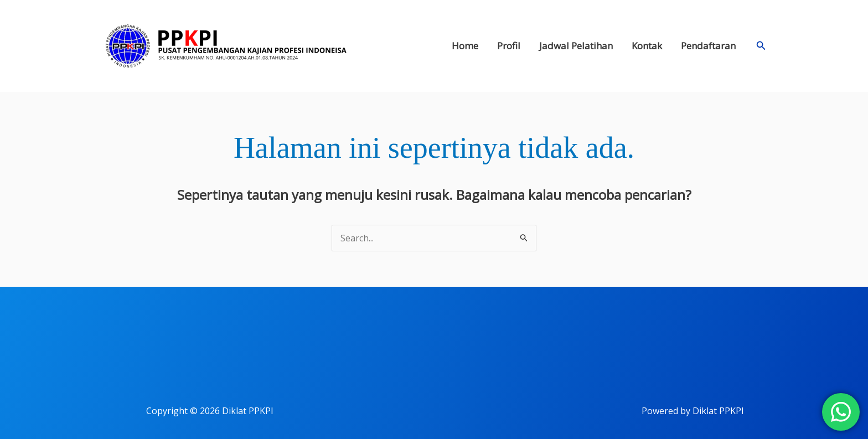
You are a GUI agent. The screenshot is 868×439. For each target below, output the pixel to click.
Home (465, 46)
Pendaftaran (708, 46)
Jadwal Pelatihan (576, 46)
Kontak (647, 46)
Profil (509, 46)
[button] (761, 46)
